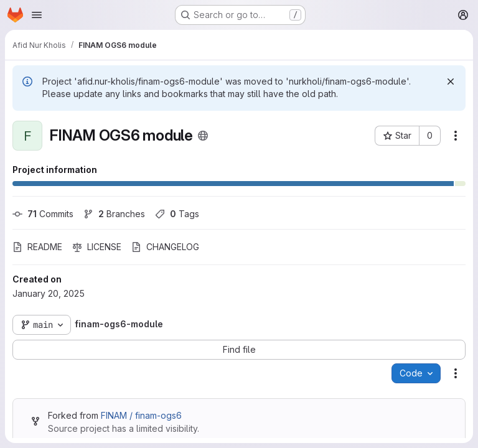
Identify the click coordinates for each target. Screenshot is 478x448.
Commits (43, 214)
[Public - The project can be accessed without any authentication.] (203, 136)
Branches (114, 214)
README (37, 247)
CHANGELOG (165, 247)
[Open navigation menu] (37, 15)
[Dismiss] (451, 82)
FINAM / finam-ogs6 (141, 415)
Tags (177, 214)
